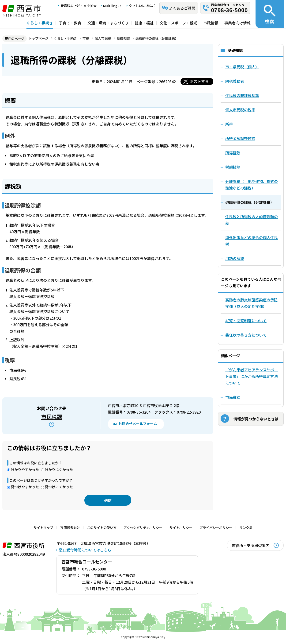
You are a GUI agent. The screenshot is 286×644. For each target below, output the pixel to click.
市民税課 (52, 416)
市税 (86, 38)
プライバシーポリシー (216, 528)
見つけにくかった (59, 487)
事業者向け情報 (237, 23)
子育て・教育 (70, 23)
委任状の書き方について (246, 335)
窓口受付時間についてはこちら (85, 550)
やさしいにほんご (142, 6)
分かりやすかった (25, 469)
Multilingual (113, 6)
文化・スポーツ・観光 (178, 23)
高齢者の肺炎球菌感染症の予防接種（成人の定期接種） (252, 303)
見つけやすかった (25, 487)
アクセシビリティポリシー (143, 528)
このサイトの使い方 (102, 528)
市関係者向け (70, 528)
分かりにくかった (59, 469)
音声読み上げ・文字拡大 (79, 6)
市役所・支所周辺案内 (251, 545)
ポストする (199, 81)
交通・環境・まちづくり (108, 23)
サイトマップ (43, 528)
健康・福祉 (144, 23)
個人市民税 (103, 38)
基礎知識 (123, 38)
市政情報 (211, 23)
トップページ (38, 38)
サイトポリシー (181, 528)
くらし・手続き (40, 23)
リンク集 (246, 528)
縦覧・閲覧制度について (246, 321)
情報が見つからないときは (256, 419)
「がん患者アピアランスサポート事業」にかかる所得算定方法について (252, 376)
